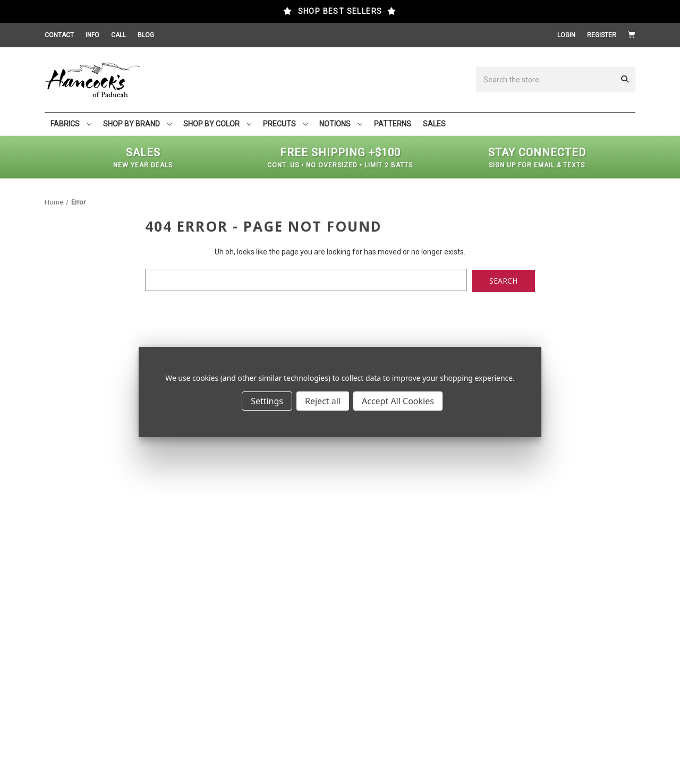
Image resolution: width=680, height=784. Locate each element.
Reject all (323, 401)
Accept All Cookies (398, 401)
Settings (267, 401)
